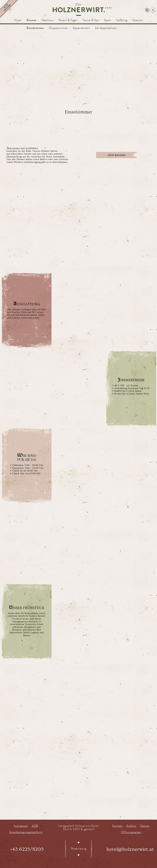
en (153, 10)
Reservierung (79, 849)
